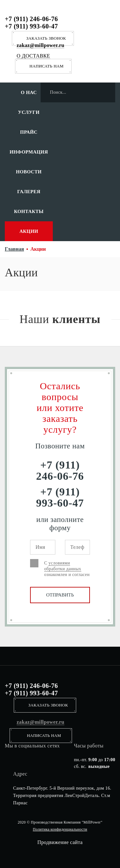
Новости (29, 172)
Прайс (29, 132)
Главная (14, 249)
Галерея (29, 192)
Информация (29, 152)
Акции (29, 231)
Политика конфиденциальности (60, 829)
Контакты (29, 211)
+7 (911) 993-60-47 (31, 26)
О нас (29, 92)
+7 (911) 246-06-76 (31, 19)
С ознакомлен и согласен (67, 569)
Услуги (29, 112)
